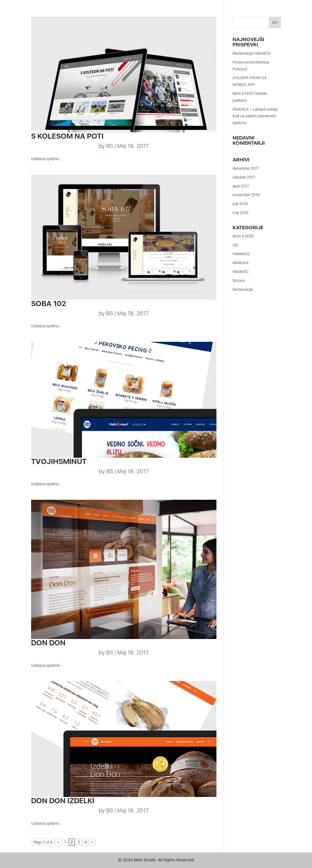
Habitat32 (241, 254)
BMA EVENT (243, 236)
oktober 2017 (244, 177)
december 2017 (246, 168)
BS (110, 146)
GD (235, 245)
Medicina (240, 263)
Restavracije (243, 289)
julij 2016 (240, 204)
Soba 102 (49, 303)
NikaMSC (241, 272)
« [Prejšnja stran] (58, 842)
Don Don (48, 643)
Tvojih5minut (59, 461)
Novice (239, 281)
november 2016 (246, 195)
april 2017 (241, 186)
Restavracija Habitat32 (252, 53)
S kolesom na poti (67, 136)
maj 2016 (240, 213)
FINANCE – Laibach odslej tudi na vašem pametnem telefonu (255, 116)
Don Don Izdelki (63, 801)
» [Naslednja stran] (93, 842)
